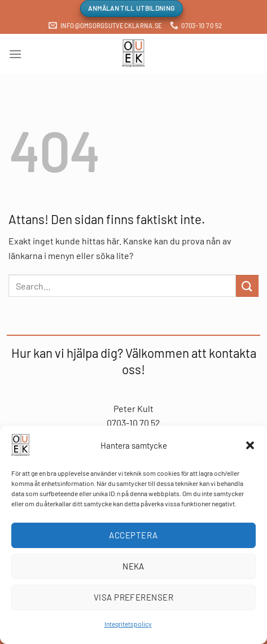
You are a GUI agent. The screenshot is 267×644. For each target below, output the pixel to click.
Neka (133, 566)
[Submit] (247, 286)
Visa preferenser (133, 597)
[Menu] (15, 54)
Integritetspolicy (128, 624)
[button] (250, 445)
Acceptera (133, 535)
